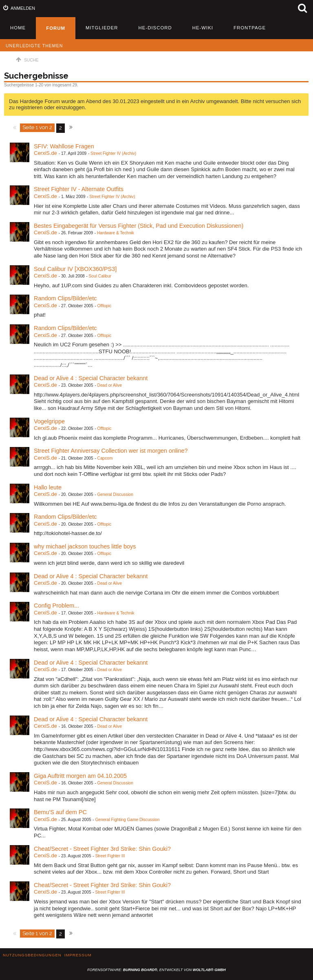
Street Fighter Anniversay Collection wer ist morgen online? (111, 451)
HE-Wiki (203, 28)
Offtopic (105, 306)
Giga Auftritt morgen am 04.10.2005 (80, 776)
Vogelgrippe (49, 421)
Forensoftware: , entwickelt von (156, 970)
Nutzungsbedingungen (32, 955)
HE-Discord (155, 28)
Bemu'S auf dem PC (60, 812)
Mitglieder (102, 28)
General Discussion (115, 494)
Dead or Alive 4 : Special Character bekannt (91, 378)
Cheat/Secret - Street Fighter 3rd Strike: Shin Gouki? (102, 849)
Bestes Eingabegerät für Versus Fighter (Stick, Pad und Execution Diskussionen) (139, 226)
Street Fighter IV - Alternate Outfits (79, 189)
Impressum (78, 955)
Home (18, 28)
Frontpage (250, 28)
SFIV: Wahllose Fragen (64, 146)
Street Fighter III (110, 856)
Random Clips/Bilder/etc (65, 298)
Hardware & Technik (116, 233)
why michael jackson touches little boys (85, 546)
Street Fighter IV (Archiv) (113, 153)
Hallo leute (48, 487)
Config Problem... (56, 606)
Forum (56, 28)
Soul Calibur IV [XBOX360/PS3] (75, 269)
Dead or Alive (110, 385)
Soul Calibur (100, 276)
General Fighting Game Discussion (127, 820)
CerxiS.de (45, 153)
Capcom (105, 458)
